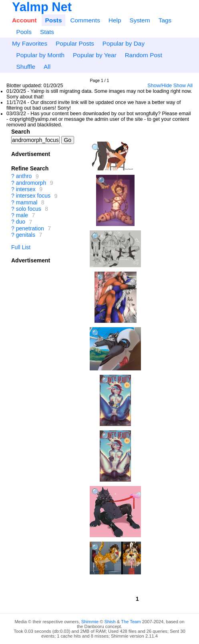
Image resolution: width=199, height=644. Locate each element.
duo (21, 222)
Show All (183, 86)
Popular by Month (40, 55)
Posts (54, 20)
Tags (165, 20)
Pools (24, 32)
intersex (26, 189)
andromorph (31, 183)
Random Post (144, 55)
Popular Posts (75, 43)
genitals (26, 235)
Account (24, 20)
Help (115, 20)
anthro (24, 176)
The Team (131, 622)
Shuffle (26, 67)
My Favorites (30, 43)
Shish (110, 622)
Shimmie (90, 622)
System (140, 20)
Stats (47, 32)
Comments (85, 20)
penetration (30, 228)
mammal (27, 202)
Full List (21, 247)
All (47, 67)
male (22, 215)
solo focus (29, 209)
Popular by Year (95, 55)
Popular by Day (124, 43)
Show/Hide (160, 86)
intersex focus (33, 196)
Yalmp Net (42, 7)
